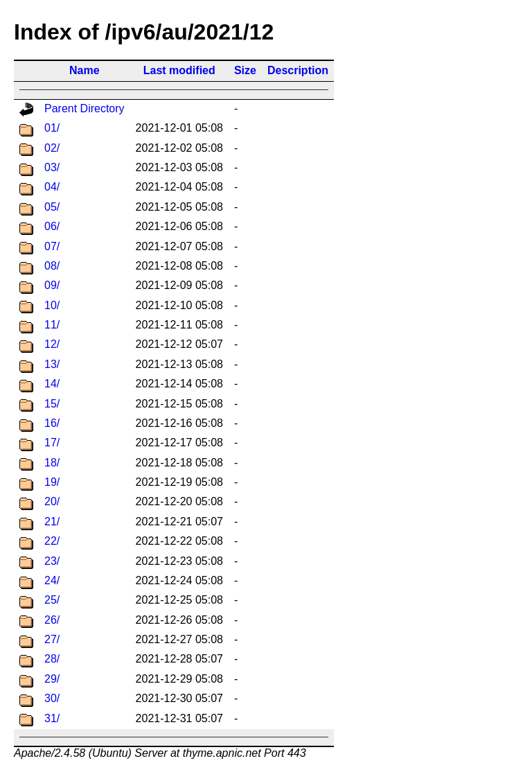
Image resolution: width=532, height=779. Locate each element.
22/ (52, 541)
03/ (52, 167)
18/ (52, 463)
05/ (52, 207)
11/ (52, 325)
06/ (52, 226)
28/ (52, 659)
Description (298, 70)
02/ (52, 148)
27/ (52, 639)
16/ (52, 423)
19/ (52, 482)
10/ (52, 305)
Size (245, 70)
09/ (52, 285)
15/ (52, 404)
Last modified (179, 70)
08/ (52, 266)
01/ (52, 128)
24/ (52, 580)
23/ (52, 561)
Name (85, 70)
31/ (52, 718)
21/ (52, 522)
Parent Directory (85, 108)
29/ (52, 679)
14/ (52, 384)
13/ (52, 364)
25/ (52, 600)
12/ (52, 344)
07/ (52, 246)
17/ (52, 443)
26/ (52, 620)
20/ (52, 501)
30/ (52, 698)
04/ (52, 187)
